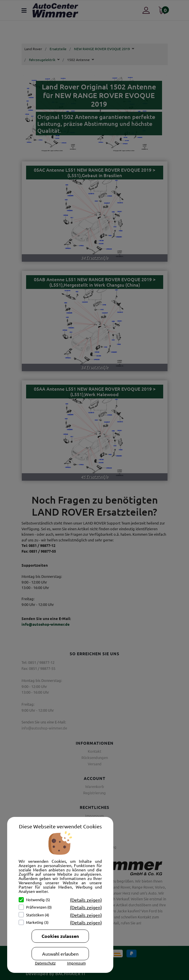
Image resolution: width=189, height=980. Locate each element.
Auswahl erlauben (60, 954)
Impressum (76, 963)
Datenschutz (45, 963)
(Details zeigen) (86, 900)
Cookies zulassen (60, 936)
